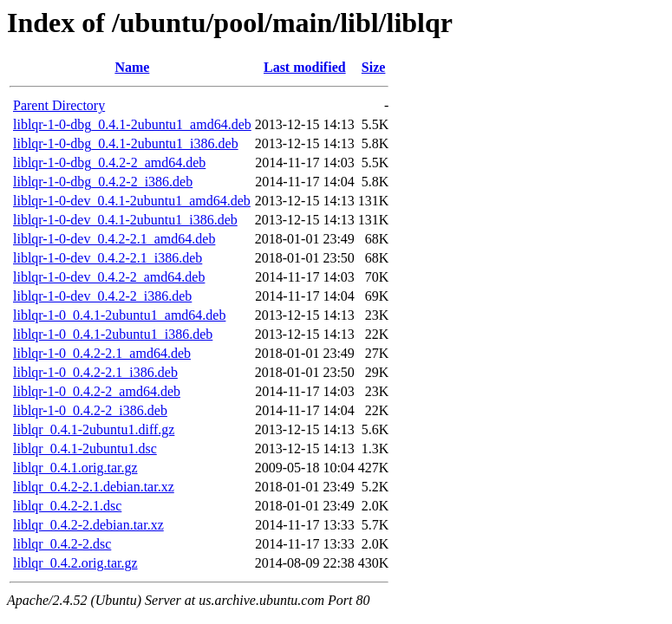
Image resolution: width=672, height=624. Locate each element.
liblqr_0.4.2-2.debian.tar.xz (88, 525)
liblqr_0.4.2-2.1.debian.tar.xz (94, 487)
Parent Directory (59, 105)
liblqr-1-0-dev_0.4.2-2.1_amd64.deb (114, 239)
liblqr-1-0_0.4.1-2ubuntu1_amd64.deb (119, 315)
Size (374, 67)
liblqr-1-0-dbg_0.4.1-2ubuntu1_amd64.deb (132, 124)
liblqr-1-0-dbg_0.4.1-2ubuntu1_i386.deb (126, 143)
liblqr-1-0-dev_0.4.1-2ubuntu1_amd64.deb (132, 201)
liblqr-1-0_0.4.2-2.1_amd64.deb (102, 353)
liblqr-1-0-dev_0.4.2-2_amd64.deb (109, 277)
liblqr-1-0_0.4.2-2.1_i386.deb (95, 372)
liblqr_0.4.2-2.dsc (62, 544)
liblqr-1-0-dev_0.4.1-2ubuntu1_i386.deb (125, 220)
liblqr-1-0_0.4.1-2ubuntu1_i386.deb (113, 334)
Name (132, 67)
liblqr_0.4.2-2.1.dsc (67, 506)
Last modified (305, 67)
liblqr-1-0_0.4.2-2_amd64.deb (97, 391)
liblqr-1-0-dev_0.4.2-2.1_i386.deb (108, 258)
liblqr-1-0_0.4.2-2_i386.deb (90, 410)
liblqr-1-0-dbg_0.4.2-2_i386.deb (103, 182)
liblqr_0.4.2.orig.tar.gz (75, 563)
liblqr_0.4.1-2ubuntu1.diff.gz (94, 429)
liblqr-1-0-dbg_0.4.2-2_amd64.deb (109, 162)
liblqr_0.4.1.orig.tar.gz (75, 468)
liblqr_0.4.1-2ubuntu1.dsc (85, 448)
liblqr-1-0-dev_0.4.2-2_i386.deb (102, 296)
